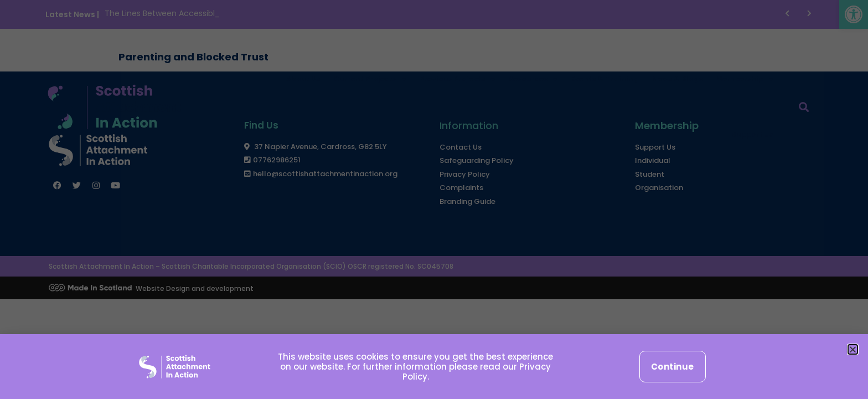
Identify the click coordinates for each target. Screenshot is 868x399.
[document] (434, 199)
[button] (853, 349)
